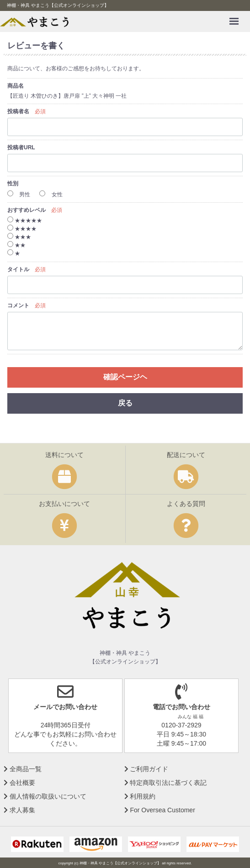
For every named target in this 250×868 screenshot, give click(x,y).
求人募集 (19, 810)
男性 (19, 195)
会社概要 (19, 782)
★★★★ (22, 229)
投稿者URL (21, 147)
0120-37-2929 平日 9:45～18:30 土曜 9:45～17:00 (181, 719)
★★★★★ (25, 221)
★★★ (19, 237)
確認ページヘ (125, 377)
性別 (13, 184)
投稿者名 (18, 111)
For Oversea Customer (160, 810)
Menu (236, 17)
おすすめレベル (27, 210)
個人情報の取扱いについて (45, 796)
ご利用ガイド (146, 768)
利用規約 (140, 796)
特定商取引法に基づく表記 (166, 782)
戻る (125, 403)
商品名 (16, 86)
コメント (18, 305)
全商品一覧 (23, 768)
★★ (16, 245)
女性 (51, 195)
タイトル (18, 269)
